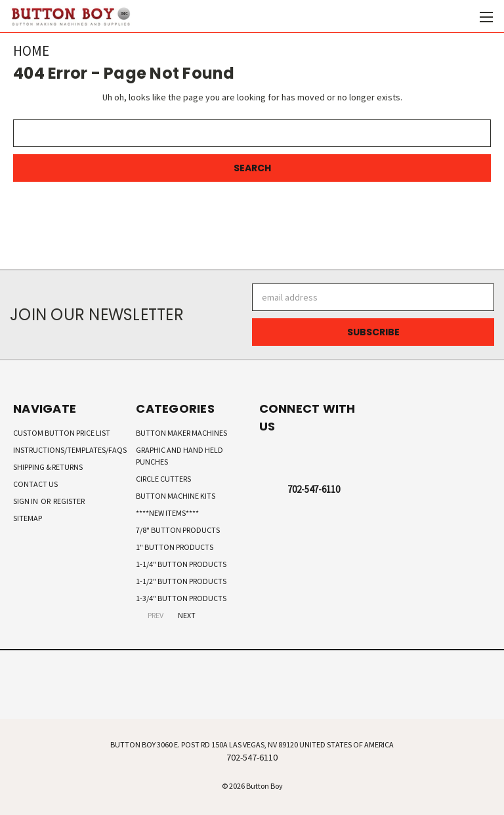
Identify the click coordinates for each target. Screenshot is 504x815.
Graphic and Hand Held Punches (179, 456)
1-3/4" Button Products (181, 598)
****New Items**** (167, 513)
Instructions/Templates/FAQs (70, 450)
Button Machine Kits (176, 496)
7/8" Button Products (178, 530)
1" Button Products (175, 547)
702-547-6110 (314, 489)
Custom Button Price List (62, 433)
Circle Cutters (163, 479)
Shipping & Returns (48, 467)
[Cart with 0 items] (462, 16)
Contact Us (35, 484)
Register (69, 501)
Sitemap (28, 518)
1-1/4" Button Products (181, 564)
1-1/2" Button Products (181, 581)
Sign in (26, 501)
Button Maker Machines (181, 433)
